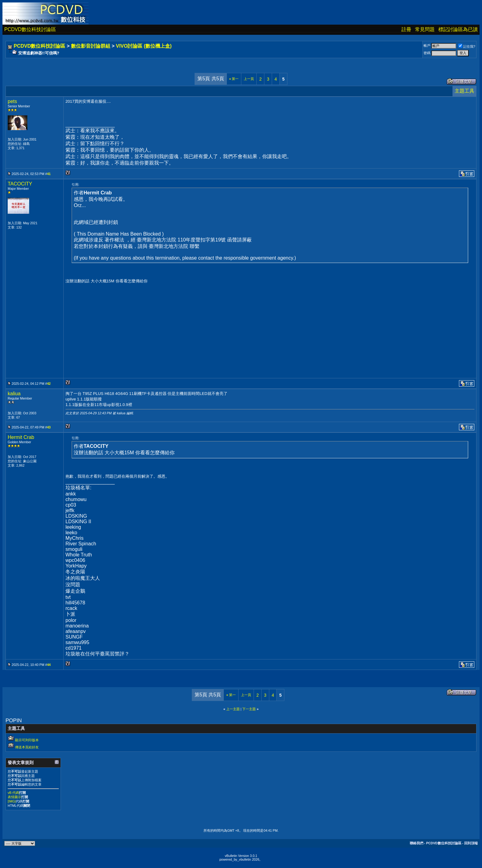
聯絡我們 (417, 843)
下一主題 (249, 709)
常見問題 (425, 29)
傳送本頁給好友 (27, 747)
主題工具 (464, 91)
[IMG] (12, 801)
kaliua (14, 394)
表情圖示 (14, 797)
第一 (234, 79)
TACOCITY (20, 184)
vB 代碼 (13, 793)
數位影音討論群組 (91, 46)
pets (12, 101)
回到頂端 (471, 843)
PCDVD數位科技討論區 (30, 29)
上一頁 (249, 79)
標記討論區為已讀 (458, 29)
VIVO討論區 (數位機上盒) (144, 46)
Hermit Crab (21, 437)
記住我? (467, 46)
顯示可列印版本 (27, 740)
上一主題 (233, 709)
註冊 (406, 29)
